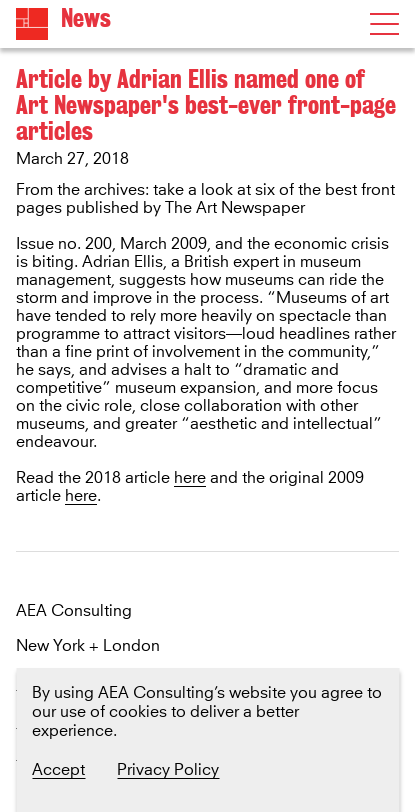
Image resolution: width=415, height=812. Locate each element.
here (190, 478)
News (86, 18)
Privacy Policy (168, 770)
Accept (58, 770)
